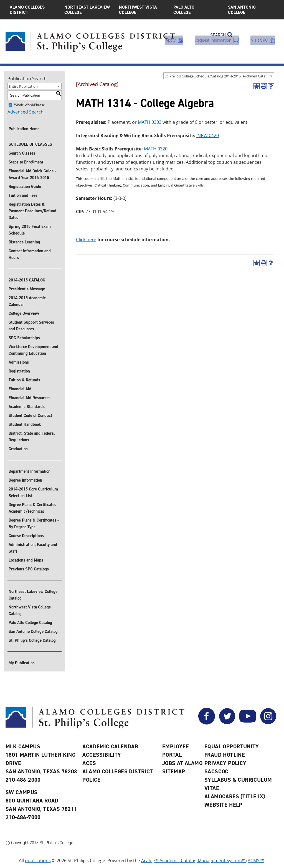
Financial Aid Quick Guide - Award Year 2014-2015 (32, 174)
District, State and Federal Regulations (32, 437)
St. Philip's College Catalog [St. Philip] (32, 640)
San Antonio (251, 10)
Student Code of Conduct (30, 416)
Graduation (18, 449)
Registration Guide (25, 187)
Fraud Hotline (225, 755)
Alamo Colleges (33, 10)
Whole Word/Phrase (30, 105)
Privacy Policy (225, 763)
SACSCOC (216, 771)
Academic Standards (27, 407)
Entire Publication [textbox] (23, 86)
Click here (86, 240)
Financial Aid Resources (30, 398)
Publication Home (24, 129)
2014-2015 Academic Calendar (27, 301)
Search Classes (22, 153)
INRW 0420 (208, 135)
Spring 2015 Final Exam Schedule (30, 230)
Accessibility (102, 755)
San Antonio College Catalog (33, 631)
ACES (89, 763)
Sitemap (174, 771)
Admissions (19, 362)
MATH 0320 (156, 149)
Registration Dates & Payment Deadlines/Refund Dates (32, 211)
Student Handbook (25, 424)
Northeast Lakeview (88, 10)
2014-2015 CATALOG (27, 280)
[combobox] (219, 76)
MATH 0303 (150, 122)
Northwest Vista (142, 10)
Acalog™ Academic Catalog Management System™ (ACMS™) (203, 861)
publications (38, 861)
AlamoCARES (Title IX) (235, 796)
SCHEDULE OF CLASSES (30, 144)
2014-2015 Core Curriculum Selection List (33, 492)
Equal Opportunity (232, 746)
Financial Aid (20, 389)
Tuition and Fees (23, 195)
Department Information (30, 471)
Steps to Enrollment (26, 162)
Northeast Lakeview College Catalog (33, 595)
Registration (19, 371)
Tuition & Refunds (24, 380)
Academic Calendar (110, 746)
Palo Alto (196, 10)
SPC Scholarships (24, 338)
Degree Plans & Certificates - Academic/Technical (34, 508)
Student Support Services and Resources (31, 326)
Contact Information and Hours (30, 254)
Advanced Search (26, 112)
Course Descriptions (26, 536)
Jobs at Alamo (182, 763)
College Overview (24, 313)
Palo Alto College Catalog (30, 623)
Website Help (223, 805)
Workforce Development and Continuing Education (33, 350)
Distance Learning (24, 242)
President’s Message (27, 289)
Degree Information (25, 480)
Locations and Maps (26, 560)
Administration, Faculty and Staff (33, 548)
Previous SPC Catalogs (29, 569)
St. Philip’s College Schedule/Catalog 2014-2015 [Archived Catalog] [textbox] (218, 76)
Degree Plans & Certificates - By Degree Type (34, 524)
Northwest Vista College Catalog (30, 610)
